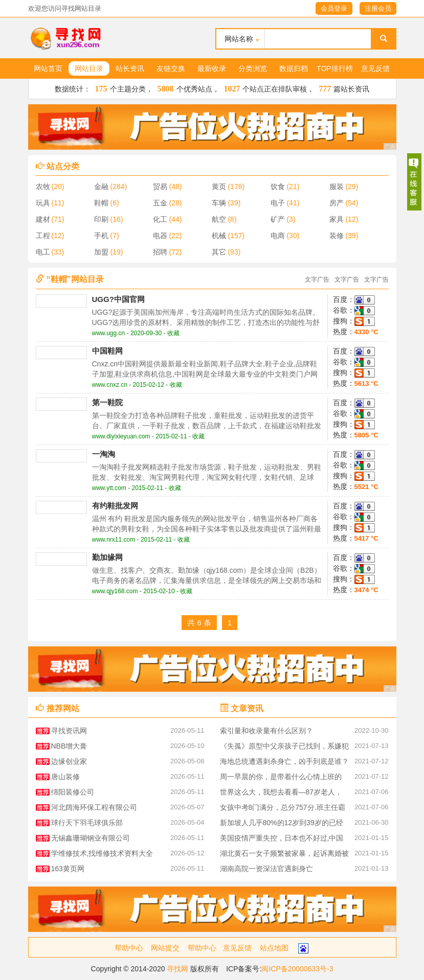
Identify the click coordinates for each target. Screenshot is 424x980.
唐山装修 (65, 777)
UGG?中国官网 (118, 299)
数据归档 (294, 68)
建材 (43, 219)
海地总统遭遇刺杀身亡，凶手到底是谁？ (284, 761)
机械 (219, 236)
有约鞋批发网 (115, 506)
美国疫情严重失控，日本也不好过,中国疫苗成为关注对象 (282, 840)
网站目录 (89, 68)
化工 (160, 219)
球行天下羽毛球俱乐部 (87, 823)
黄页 (219, 186)
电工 (43, 252)
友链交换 (171, 68)
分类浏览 (253, 68)
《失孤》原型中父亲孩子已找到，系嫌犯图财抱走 (284, 748)
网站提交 (165, 948)
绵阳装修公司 (73, 792)
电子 (278, 203)
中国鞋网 (107, 351)
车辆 (219, 203)
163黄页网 (68, 869)
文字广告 (317, 279)
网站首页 (48, 68)
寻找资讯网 (69, 731)
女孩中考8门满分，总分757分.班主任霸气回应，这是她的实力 (283, 809)
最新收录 (212, 68)
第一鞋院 (107, 402)
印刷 (101, 219)
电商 (278, 236)
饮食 (278, 186)
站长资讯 (130, 68)
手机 (101, 236)
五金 (160, 203)
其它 (219, 252)
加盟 (101, 252)
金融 (101, 186)
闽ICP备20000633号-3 (297, 969)
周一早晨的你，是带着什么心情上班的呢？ (281, 778)
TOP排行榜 (335, 68)
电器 (160, 236)
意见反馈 (375, 68)
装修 (337, 236)
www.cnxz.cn (110, 385)
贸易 (160, 186)
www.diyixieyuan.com (121, 436)
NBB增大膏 (69, 746)
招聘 (160, 252)
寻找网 (177, 969)
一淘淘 (104, 454)
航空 (219, 219)
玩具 (43, 203)
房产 (337, 203)
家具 (337, 219)
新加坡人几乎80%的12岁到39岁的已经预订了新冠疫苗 (282, 824)
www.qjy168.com (115, 591)
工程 (43, 236)
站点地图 (274, 948)
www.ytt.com (109, 488)
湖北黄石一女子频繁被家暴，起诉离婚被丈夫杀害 (284, 855)
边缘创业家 (69, 761)
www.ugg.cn (109, 333)
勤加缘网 (107, 557)
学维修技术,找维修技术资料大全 (102, 853)
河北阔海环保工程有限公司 (94, 807)
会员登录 (334, 8)
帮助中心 (129, 948)
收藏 (173, 333)
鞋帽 (101, 203)
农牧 (43, 186)
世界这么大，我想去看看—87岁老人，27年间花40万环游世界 (281, 794)
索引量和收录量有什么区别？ (266, 731)
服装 (337, 186)
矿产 (278, 219)
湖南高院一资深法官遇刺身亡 (266, 869)
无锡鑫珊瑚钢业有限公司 (91, 838)
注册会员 (378, 8)
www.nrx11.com (114, 540)
